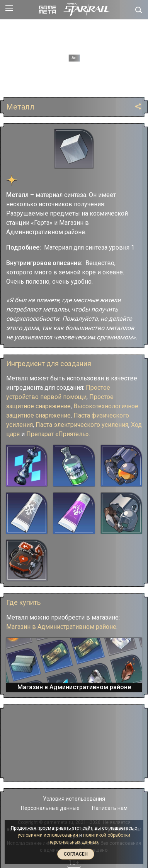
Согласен (76, 854)
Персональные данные (50, 808)
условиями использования (48, 835)
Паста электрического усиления (82, 425)
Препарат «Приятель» (58, 434)
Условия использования (74, 799)
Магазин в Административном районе (61, 627)
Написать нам (110, 808)
